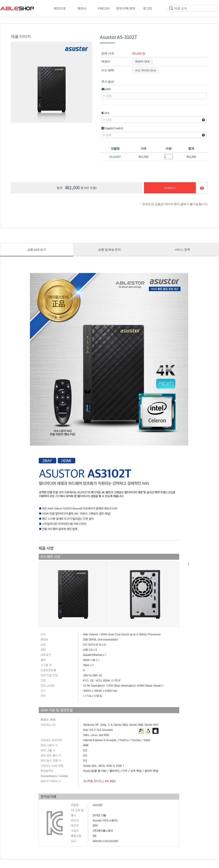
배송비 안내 (142, 61)
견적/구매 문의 (126, 8)
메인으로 (60, 8)
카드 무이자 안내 (145, 70)
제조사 (82, 8)
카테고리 (104, 8)
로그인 (148, 8)
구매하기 (170, 188)
